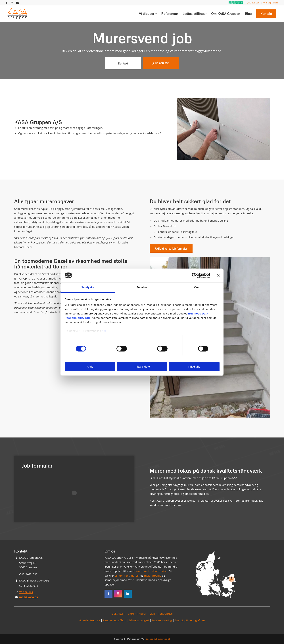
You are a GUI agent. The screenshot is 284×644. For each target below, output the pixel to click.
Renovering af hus (114, 620)
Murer (142, 614)
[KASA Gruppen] (17, 14)
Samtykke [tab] (88, 287)
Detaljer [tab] (142, 287)
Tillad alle (194, 367)
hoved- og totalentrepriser (151, 571)
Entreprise (166, 614)
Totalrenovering (162, 620)
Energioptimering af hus (190, 620)
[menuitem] (236, 3)
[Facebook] (108, 594)
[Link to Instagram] (12, 3)
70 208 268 (253, 3)
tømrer (124, 576)
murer (134, 576)
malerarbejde (153, 576)
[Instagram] (118, 594)
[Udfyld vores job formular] (171, 248)
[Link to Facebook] (7, 3)
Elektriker (117, 614)
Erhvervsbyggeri (139, 620)
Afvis (90, 367)
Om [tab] (196, 287)
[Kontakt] (123, 63)
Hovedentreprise (89, 620)
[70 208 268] (161, 63)
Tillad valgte (142, 367)
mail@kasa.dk (271, 3)
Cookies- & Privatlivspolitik (158, 639)
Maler (153, 614)
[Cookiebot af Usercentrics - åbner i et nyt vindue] (194, 275)
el (116, 576)
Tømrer (131, 614)
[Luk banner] (218, 275)
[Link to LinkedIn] (18, 3)
